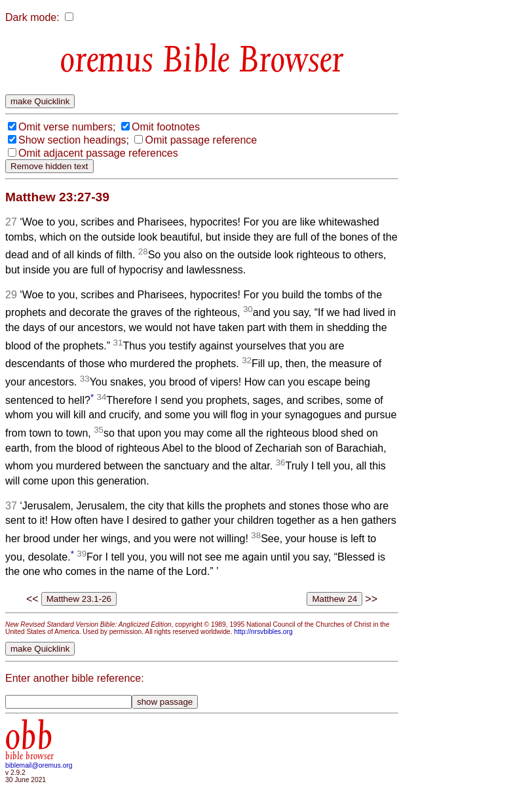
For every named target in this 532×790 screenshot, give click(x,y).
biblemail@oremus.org (39, 765)
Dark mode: (32, 17)
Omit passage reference (201, 140)
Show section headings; (74, 140)
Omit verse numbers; (67, 127)
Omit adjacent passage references (98, 153)
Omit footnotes (166, 127)
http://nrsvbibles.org (263, 632)
